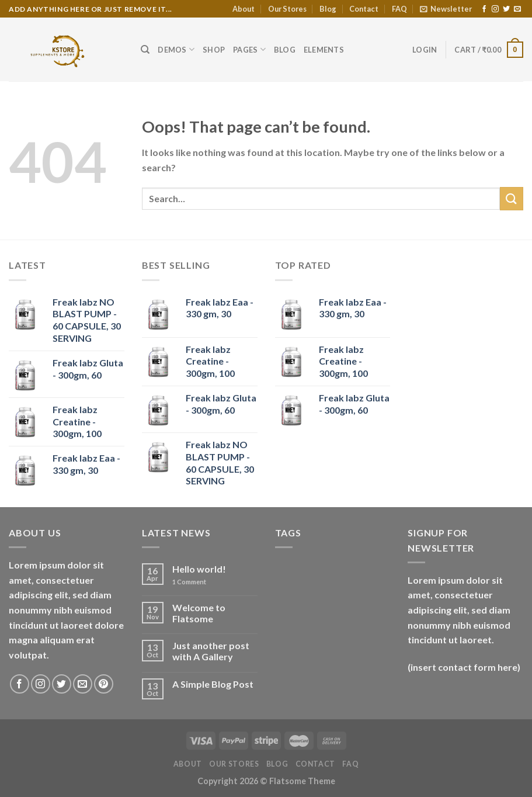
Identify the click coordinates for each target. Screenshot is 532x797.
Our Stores (287, 9)
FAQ (399, 9)
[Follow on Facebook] (484, 9)
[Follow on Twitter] (506, 9)
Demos (176, 49)
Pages (249, 49)
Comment (189, 582)
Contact (364, 9)
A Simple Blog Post (213, 684)
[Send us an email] (517, 9)
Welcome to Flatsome (199, 613)
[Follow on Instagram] (495, 9)
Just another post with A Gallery (211, 651)
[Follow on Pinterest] (104, 684)
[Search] (145, 50)
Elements (324, 50)
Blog (328, 9)
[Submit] (512, 198)
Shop (214, 50)
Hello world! (199, 569)
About (244, 9)
